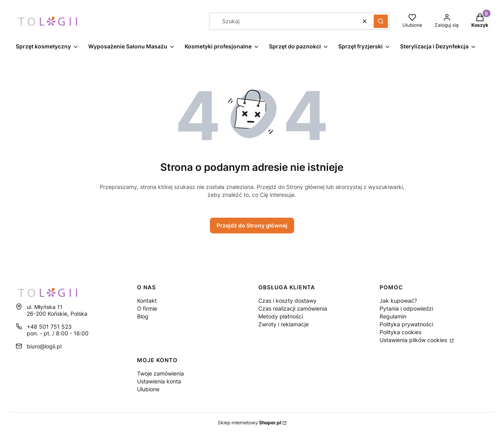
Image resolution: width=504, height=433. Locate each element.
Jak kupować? (398, 301)
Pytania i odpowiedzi (406, 308)
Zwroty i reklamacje (283, 324)
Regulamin (393, 316)
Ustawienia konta (159, 381)
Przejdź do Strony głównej (252, 225)
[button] (381, 21)
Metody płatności (281, 316)
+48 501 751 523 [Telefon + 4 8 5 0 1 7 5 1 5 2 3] (49, 327)
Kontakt (147, 301)
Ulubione (148, 389)
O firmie (147, 308)
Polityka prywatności (406, 324)
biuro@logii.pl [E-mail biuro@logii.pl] (44, 346)
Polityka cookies (400, 332)
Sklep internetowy (249, 423)
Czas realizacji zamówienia (293, 308)
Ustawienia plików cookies (414, 340)
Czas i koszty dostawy (287, 301)
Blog (143, 316)
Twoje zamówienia (160, 373)
